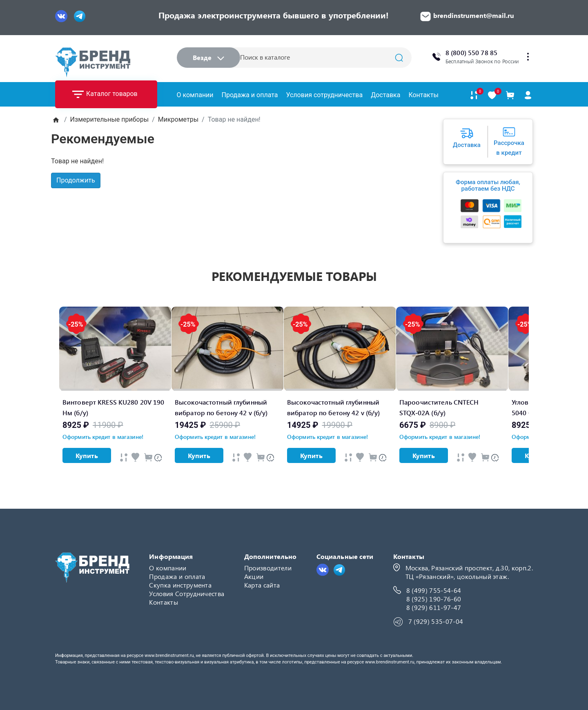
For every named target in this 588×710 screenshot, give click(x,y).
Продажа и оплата (250, 95)
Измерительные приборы (110, 119)
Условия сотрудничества (324, 95)
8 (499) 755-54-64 (434, 590)
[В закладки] (492, 95)
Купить (87, 455)
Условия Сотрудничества (187, 593)
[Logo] (93, 62)
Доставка (385, 95)
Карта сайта (262, 585)
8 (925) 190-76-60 (434, 599)
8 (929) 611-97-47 (434, 607)
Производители (268, 568)
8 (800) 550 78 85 (471, 52)
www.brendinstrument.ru (169, 655)
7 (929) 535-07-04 (436, 621)
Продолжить (76, 180)
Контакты (423, 95)
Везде (208, 57)
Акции (254, 576)
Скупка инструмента (180, 585)
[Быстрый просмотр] (124, 457)
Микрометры (178, 119)
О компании (195, 95)
